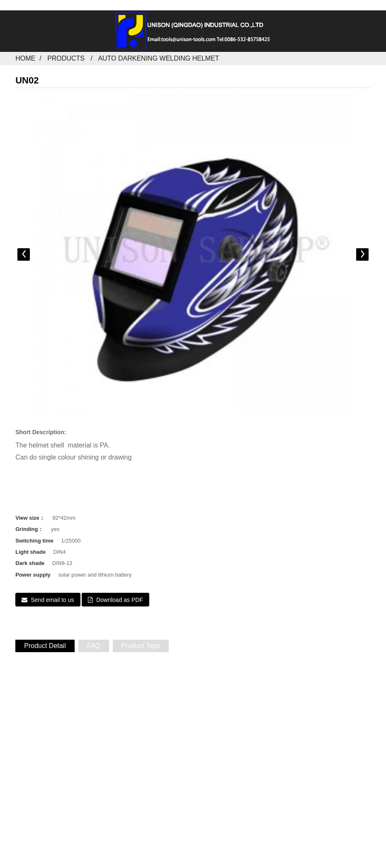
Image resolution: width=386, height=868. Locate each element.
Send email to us (52, 600)
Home (25, 58)
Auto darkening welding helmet (158, 58)
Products (66, 58)
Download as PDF (120, 600)
